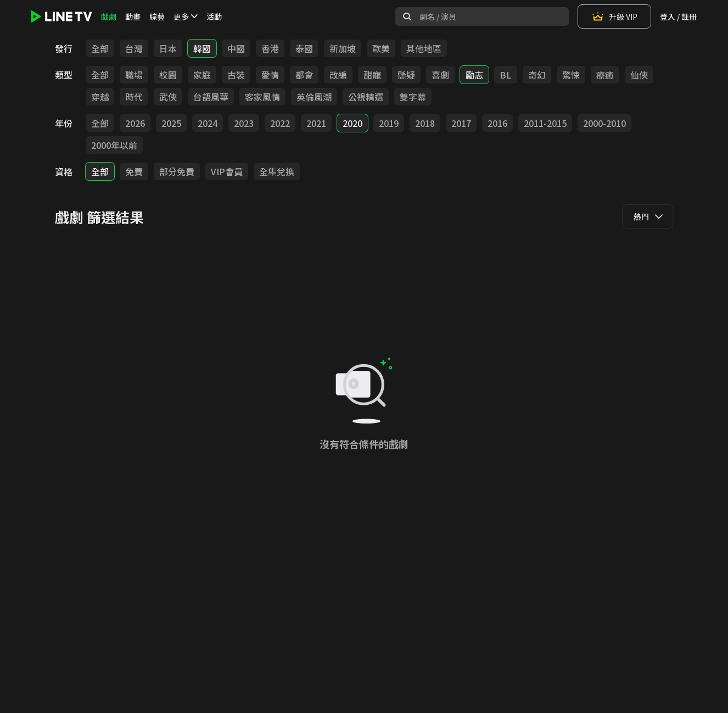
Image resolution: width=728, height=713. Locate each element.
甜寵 (372, 75)
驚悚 (571, 75)
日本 (168, 48)
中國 (236, 48)
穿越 (100, 97)
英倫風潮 (314, 97)
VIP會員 (227, 171)
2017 (461, 123)
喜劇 (440, 75)
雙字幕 (413, 97)
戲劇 (109, 16)
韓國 (202, 48)
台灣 (134, 48)
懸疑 (406, 75)
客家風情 (262, 97)
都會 (304, 75)
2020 (352, 123)
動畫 (133, 16)
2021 (316, 123)
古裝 (236, 75)
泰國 (304, 48)
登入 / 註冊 (678, 16)
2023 (244, 123)
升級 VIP (614, 16)
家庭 (202, 75)
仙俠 (639, 75)
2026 (135, 123)
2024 (208, 123)
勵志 (474, 75)
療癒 (605, 75)
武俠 (168, 97)
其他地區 (424, 48)
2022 (280, 123)
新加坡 (343, 48)
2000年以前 (114, 145)
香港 (270, 48)
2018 (425, 123)
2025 (171, 123)
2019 (389, 123)
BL (506, 75)
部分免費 (177, 171)
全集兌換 (277, 171)
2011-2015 (545, 123)
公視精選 (366, 97)
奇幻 (537, 75)
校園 (168, 75)
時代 (134, 97)
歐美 (381, 48)
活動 (214, 16)
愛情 (270, 75)
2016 (497, 123)
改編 (338, 75)
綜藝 (157, 16)
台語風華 (211, 97)
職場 (134, 75)
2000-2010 (604, 123)
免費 (134, 171)
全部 (100, 48)
